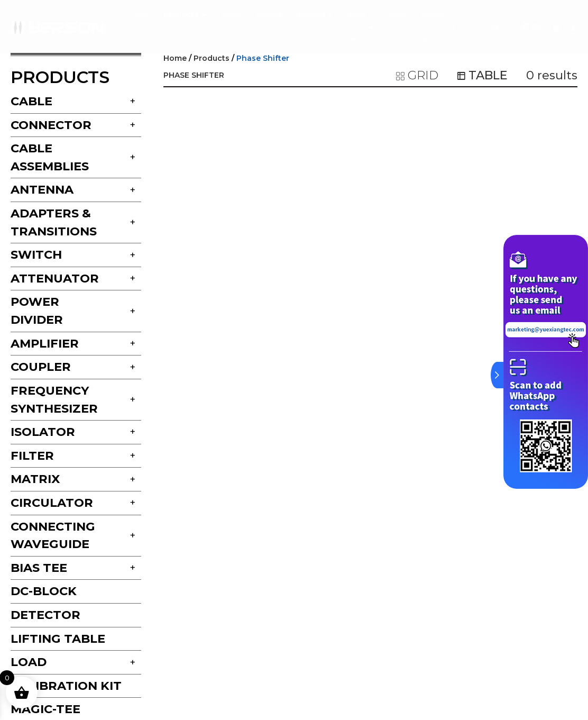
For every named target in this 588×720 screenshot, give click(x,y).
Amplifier (45, 343)
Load (29, 662)
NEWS (398, 15)
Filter (32, 455)
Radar (232, 15)
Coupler (41, 367)
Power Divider (37, 311)
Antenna (42, 189)
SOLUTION (270, 15)
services (315, 15)
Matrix (35, 479)
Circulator (52, 503)
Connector (51, 125)
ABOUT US (361, 27)
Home (175, 58)
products (185, 15)
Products (212, 58)
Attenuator (55, 278)
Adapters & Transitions (54, 222)
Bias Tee (39, 568)
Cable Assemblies (50, 157)
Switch (36, 254)
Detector (45, 615)
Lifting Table (58, 639)
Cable (31, 101)
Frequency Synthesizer (54, 399)
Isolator (43, 432)
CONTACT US (433, 27)
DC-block (44, 591)
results (552, 75)
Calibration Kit (66, 686)
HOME (141, 15)
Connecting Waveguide (53, 535)
